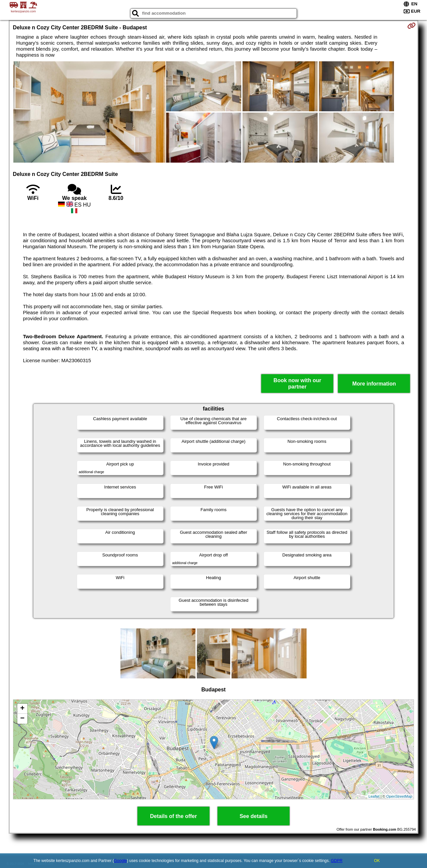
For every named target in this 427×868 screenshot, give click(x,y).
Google (121, 861)
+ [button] (22, 709)
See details (254, 816)
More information (374, 384)
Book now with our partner (297, 384)
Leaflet (374, 796)
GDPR (337, 861)
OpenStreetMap (399, 796)
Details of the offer (173, 816)
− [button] (22, 719)
